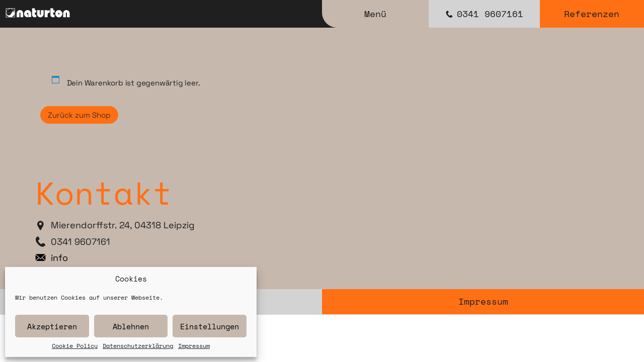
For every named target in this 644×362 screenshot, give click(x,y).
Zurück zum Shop (79, 115)
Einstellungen (210, 326)
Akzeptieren (52, 326)
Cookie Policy (75, 346)
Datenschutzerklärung (138, 346)
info (59, 258)
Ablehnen (131, 326)
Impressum (194, 346)
